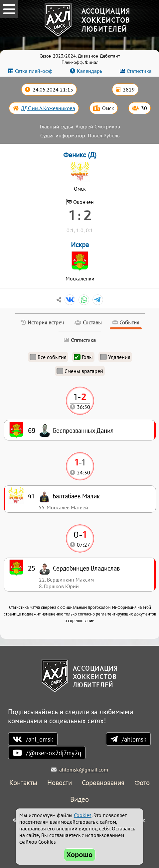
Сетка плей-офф (34, 71)
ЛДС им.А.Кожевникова (48, 108)
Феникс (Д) (80, 155)
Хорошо (80, 855)
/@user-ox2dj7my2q (54, 753)
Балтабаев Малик (76, 496)
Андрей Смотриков (98, 126)
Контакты (23, 783)
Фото (142, 783)
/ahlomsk (134, 739)
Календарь (89, 71)
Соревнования (103, 783)
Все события (48, 357)
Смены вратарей (80, 371)
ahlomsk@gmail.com (84, 770)
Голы (83, 357)
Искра (80, 245)
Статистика (139, 71)
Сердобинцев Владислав (86, 568)
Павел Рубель (104, 135)
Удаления (115, 357)
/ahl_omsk (40, 739)
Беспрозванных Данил (83, 430)
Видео (79, 800)
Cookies (83, 815)
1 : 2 (80, 215)
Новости (60, 783)
